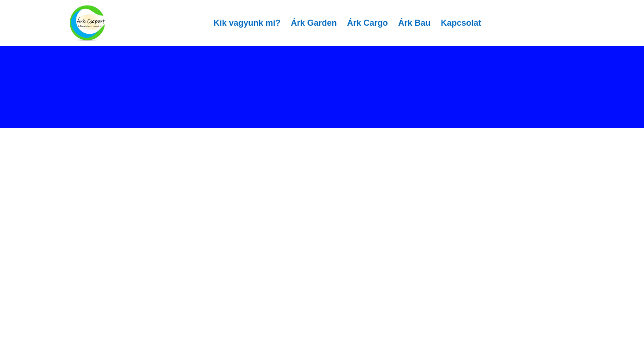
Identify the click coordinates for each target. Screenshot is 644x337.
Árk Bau (415, 23)
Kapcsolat (461, 23)
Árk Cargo (368, 23)
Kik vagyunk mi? (247, 23)
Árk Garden (314, 23)
